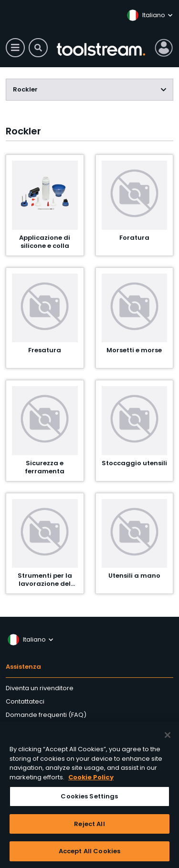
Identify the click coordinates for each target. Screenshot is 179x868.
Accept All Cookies (89, 853)
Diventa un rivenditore (40, 688)
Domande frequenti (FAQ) (46, 715)
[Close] (168, 737)
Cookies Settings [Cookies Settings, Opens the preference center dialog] (89, 798)
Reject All (89, 826)
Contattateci (25, 701)
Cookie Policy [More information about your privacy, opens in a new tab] (91, 779)
